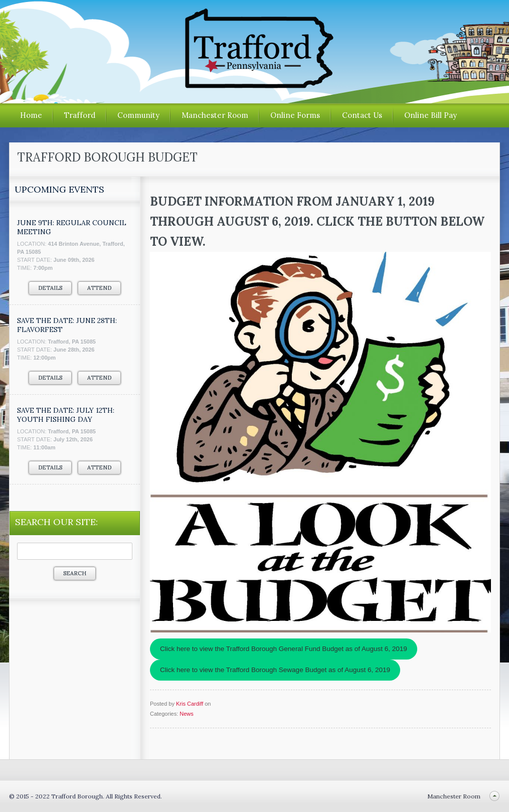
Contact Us (362, 115)
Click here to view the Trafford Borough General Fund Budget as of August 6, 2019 (284, 649)
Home (31, 115)
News (187, 714)
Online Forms (295, 115)
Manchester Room (215, 115)
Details (50, 288)
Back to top (494, 796)
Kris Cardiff (190, 704)
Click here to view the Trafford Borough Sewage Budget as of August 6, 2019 (275, 670)
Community (138, 115)
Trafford (80, 115)
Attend (99, 288)
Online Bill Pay (431, 115)
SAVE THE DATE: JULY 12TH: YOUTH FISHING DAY (66, 415)
